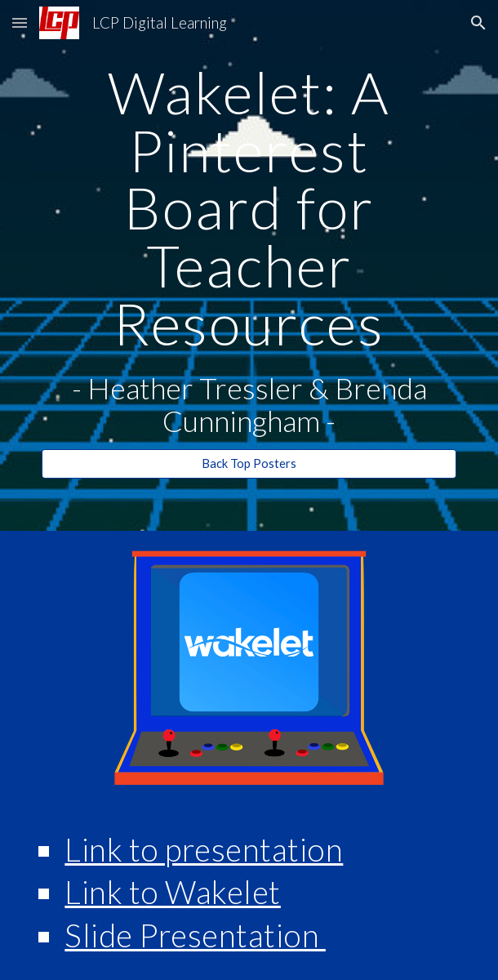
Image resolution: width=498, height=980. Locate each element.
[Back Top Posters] (249, 463)
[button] (20, 22)
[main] (249, 251)
